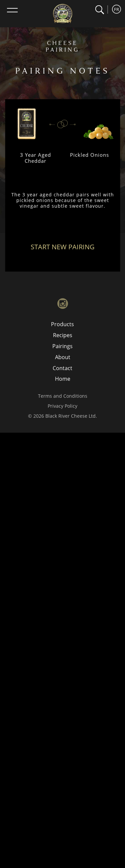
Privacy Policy (62, 406)
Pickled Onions (89, 155)
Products (62, 324)
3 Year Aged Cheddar (35, 158)
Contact (62, 368)
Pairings (62, 346)
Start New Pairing (63, 247)
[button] (99, 10)
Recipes (63, 335)
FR (116, 9)
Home (63, 379)
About (63, 357)
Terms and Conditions (63, 396)
